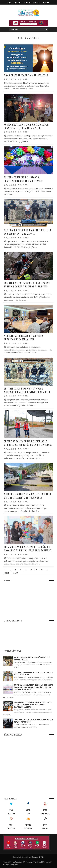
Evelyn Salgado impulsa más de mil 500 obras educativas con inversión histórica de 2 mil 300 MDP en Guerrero (33, 687)
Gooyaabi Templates (10, 865)
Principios (27, 2)
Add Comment (25, 79)
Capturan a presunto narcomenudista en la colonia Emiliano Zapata (28, 232)
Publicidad (46, 2)
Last (16, 573)
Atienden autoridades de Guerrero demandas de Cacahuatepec (24, 337)
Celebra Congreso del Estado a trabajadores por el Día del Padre (24, 179)
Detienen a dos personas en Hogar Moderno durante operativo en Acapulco (28, 390)
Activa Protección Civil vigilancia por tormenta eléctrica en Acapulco (27, 126)
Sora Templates (17, 862)
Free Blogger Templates (33, 862)
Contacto (36, 2)
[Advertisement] (20, 602)
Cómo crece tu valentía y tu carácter (26, 75)
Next (7, 573)
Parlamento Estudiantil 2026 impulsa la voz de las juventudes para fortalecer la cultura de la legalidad (33, 705)
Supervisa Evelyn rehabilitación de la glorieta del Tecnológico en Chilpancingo (28, 443)
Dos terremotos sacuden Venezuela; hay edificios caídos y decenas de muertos (27, 285)
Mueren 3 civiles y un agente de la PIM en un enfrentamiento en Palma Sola (28, 496)
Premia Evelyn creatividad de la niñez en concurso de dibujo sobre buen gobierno (28, 549)
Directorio (18, 2)
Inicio (10, 2)
